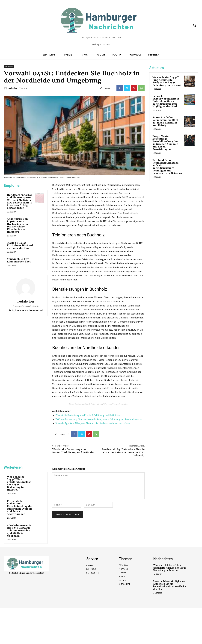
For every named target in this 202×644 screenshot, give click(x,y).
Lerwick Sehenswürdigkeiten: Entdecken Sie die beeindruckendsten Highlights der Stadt (166, 101)
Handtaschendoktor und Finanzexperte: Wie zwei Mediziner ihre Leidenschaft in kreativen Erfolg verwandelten (20, 202)
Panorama (9, 66)
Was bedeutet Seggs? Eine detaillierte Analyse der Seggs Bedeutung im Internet (19, 483)
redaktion (12, 88)
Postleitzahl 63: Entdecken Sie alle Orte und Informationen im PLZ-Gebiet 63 (123, 452)
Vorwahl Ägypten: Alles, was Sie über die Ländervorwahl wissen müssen (93, 423)
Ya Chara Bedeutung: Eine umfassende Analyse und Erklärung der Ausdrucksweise (99, 419)
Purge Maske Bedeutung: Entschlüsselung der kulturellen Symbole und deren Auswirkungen (20, 508)
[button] (194, 25)
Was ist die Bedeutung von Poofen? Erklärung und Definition (88, 415)
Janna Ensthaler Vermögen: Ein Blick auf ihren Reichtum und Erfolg (165, 122)
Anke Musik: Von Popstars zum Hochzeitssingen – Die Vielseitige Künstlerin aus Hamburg (19, 226)
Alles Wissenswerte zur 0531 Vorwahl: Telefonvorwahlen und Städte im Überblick (19, 531)
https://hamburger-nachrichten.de (26, 306)
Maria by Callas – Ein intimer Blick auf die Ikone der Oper (20, 246)
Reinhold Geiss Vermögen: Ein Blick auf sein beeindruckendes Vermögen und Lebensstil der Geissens (167, 167)
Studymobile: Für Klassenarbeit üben (19, 260)
